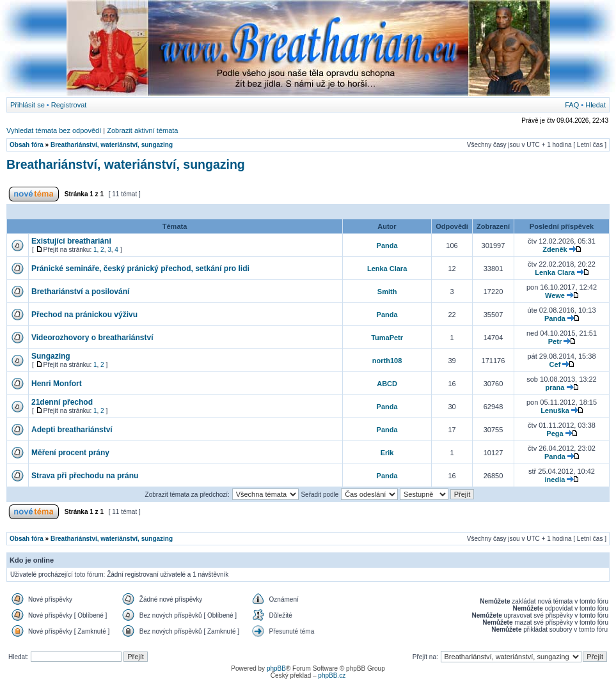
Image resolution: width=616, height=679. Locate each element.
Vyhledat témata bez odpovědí (54, 130)
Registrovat (69, 105)
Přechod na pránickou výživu (84, 315)
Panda (387, 246)
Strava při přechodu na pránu (85, 476)
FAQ (572, 105)
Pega (555, 433)
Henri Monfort (57, 384)
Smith (387, 292)
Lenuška (555, 410)
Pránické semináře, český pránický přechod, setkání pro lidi (140, 269)
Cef (555, 364)
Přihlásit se (28, 105)
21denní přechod (62, 402)
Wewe (555, 295)
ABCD (387, 384)
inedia (555, 480)
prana (555, 387)
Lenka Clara (387, 269)
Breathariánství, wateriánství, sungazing (112, 145)
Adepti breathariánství (72, 430)
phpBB (276, 668)
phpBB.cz (332, 675)
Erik (387, 453)
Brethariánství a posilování (80, 292)
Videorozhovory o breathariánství (92, 338)
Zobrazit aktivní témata (142, 130)
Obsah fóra (27, 145)
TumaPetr (387, 338)
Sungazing (51, 356)
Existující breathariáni (71, 241)
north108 (387, 361)
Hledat (596, 105)
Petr (555, 341)
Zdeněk (555, 249)
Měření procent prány (70, 453)
